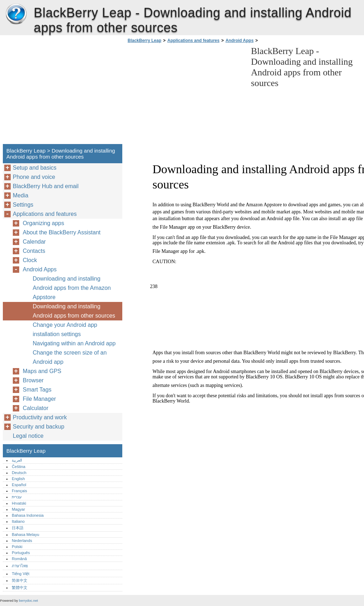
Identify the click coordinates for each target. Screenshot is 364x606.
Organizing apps (44, 223)
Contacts (34, 251)
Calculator (36, 408)
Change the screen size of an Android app (70, 357)
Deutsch (19, 473)
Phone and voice (34, 177)
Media (21, 195)
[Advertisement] (186, 96)
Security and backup (39, 427)
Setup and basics (35, 168)
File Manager (39, 399)
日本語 (18, 528)
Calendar (34, 242)
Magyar (18, 509)
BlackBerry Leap (16, 14)
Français (19, 491)
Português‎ (21, 553)
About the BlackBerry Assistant (62, 232)
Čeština (18, 467)
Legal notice (28, 436)
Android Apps (239, 41)
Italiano (18, 521)
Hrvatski (19, 503)
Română (19, 559)
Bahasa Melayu (25, 535)
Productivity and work (40, 417)
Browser (33, 380)
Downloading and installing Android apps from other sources (74, 311)
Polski (17, 547)
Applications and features (194, 41)
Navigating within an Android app (74, 343)
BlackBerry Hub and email (46, 186)
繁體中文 (20, 588)
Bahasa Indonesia (28, 515)
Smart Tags (37, 390)
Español (19, 485)
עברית (17, 497)
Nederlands (22, 541)
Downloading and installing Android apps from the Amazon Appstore (72, 288)
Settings (23, 205)
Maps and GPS (42, 371)
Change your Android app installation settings (65, 329)
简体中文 (20, 580)
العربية (17, 460)
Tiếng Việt (20, 574)
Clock (30, 260)
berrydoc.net (28, 600)
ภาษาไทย (20, 566)
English (18, 479)
